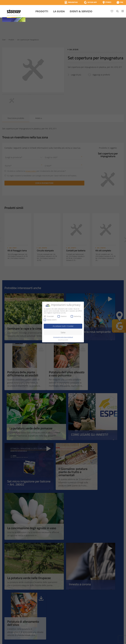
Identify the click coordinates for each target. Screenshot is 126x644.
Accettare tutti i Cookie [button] (63, 326)
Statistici (62, 316)
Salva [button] (63, 332)
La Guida (59, 11)
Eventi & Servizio (81, 11)
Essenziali (49, 316)
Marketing (76, 316)
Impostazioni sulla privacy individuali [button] (63, 337)
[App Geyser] (90, 2)
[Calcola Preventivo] (71, 2)
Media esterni (50, 320)
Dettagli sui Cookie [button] (63, 340)
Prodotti (42, 11)
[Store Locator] (107, 2)
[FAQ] (120, 2)
